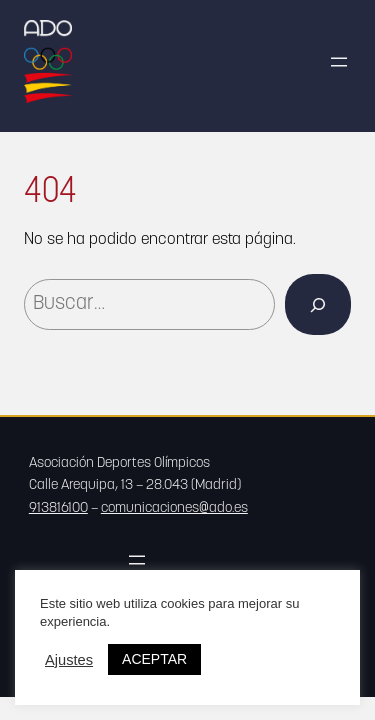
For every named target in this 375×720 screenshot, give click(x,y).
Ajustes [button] (69, 660)
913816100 (58, 508)
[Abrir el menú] (339, 62)
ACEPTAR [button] (154, 659)
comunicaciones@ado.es (174, 508)
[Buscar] (318, 304)
